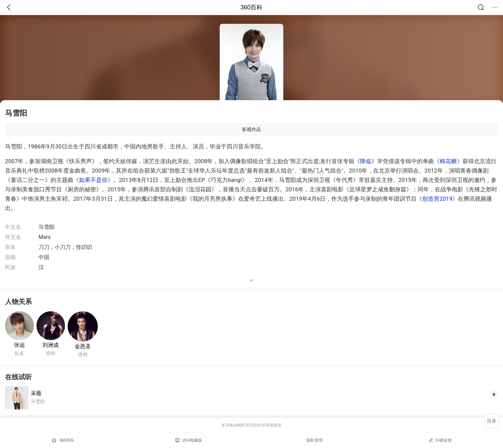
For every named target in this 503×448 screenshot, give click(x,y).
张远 (19, 345)
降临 (366, 161)
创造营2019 (437, 199)
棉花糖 (448, 161)
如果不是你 (93, 180)
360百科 (251, 7)
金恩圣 (83, 346)
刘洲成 (51, 345)
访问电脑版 (189, 440)
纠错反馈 (440, 440)
